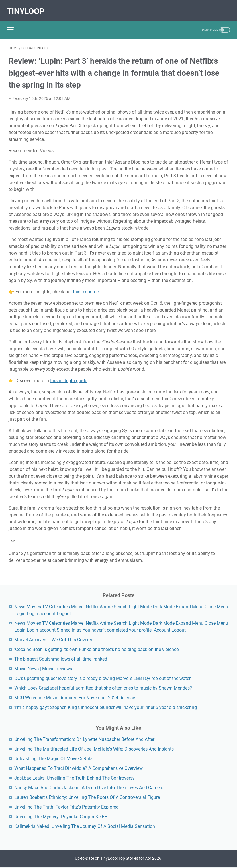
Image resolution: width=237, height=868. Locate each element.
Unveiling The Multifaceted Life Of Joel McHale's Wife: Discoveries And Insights (94, 748)
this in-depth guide (69, 377)
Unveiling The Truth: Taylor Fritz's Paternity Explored (66, 806)
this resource (86, 288)
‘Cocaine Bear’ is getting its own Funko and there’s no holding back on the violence (96, 649)
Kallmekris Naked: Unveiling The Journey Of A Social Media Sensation (85, 825)
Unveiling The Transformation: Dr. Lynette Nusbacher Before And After (84, 738)
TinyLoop (27, 8)
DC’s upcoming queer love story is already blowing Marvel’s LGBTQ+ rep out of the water (102, 678)
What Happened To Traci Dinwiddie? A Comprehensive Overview (78, 767)
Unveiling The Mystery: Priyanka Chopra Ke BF (61, 816)
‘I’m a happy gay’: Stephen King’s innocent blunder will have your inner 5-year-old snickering (106, 707)
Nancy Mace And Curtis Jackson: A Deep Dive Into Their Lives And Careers (89, 787)
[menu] (15, 24)
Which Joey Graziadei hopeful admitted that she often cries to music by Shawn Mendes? (103, 687)
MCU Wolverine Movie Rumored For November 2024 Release (75, 697)
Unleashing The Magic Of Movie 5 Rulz (53, 758)
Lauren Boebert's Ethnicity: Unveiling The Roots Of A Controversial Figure (87, 796)
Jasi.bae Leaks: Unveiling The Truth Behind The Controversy (74, 777)
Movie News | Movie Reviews (43, 668)
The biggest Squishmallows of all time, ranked (61, 658)
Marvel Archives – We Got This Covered (54, 639)
